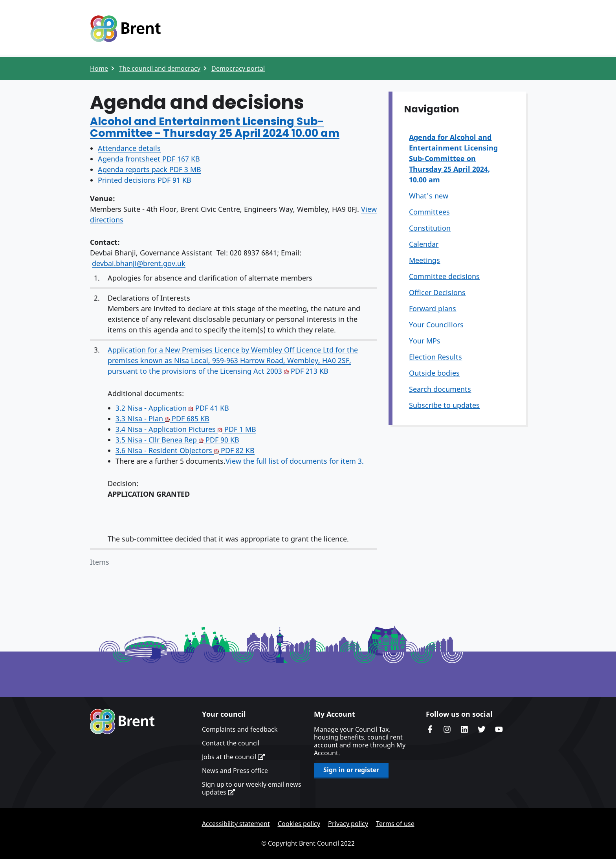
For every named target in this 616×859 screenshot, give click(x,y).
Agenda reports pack (149, 169)
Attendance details (129, 148)
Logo (125, 29)
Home (99, 68)
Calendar (424, 244)
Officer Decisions (437, 292)
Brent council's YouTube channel (499, 729)
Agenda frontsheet (149, 159)
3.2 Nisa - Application (172, 408)
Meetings (424, 260)
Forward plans (433, 308)
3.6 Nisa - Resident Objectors (185, 450)
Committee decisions (444, 276)
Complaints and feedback (240, 729)
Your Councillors (436, 325)
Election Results (435, 357)
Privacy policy (348, 824)
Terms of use (395, 824)
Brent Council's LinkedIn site (464, 729)
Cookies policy (299, 824)
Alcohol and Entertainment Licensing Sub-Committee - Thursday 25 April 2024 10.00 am (215, 127)
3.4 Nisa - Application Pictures (186, 429)
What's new (429, 196)
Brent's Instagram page (447, 729)
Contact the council (231, 743)
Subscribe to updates (444, 405)
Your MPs (425, 341)
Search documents (440, 389)
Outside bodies (434, 373)
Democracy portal (238, 68)
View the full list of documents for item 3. (295, 461)
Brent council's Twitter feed (482, 729)
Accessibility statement (236, 824)
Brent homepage (122, 721)
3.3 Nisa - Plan (162, 418)
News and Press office (235, 771)
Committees (429, 212)
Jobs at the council (233, 757)
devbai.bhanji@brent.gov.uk (139, 263)
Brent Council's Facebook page (430, 729)
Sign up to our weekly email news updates (252, 788)
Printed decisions (145, 180)
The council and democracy (160, 68)
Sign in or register (351, 770)
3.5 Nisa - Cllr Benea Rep (177, 440)
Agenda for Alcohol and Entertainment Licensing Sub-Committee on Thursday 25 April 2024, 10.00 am (453, 158)
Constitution (430, 228)
